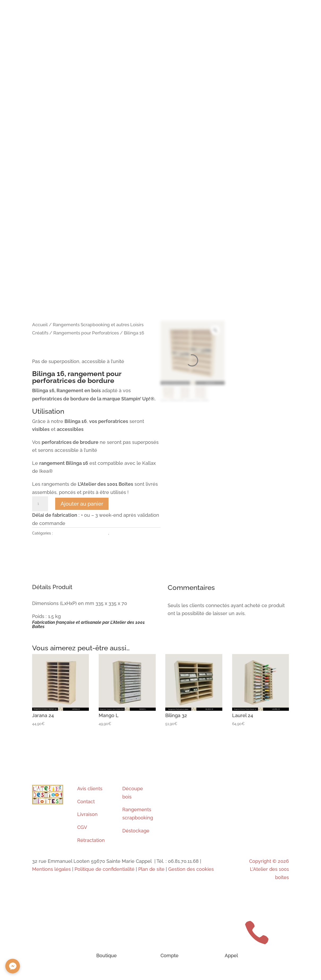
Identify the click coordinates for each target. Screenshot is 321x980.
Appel (231, 955)
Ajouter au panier (82, 504)
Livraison (87, 814)
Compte (170, 955)
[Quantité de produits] (40, 504)
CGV (82, 827)
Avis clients (90, 789)
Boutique (107, 955)
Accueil (40, 325)
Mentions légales (51, 869)
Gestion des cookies (191, 869)
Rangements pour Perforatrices (86, 333)
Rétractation (91, 840)
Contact (86, 802)
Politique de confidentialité (105, 869)
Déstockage (136, 831)
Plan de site (151, 869)
